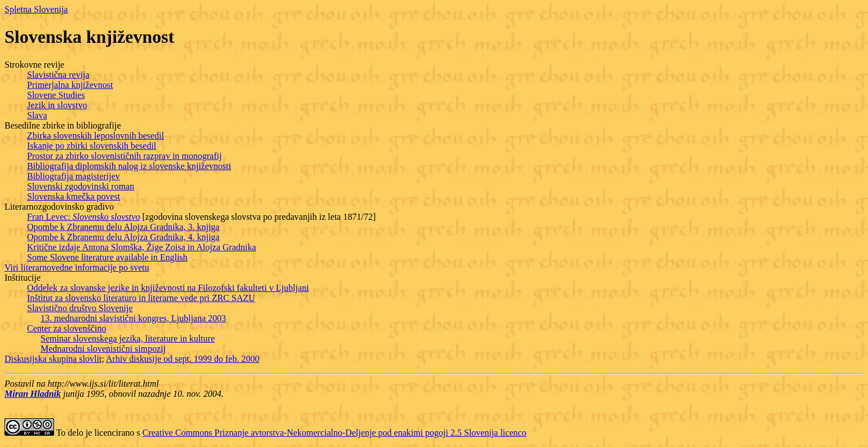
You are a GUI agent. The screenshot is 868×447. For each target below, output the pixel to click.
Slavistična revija (58, 75)
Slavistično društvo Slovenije (80, 308)
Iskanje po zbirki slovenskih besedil (92, 146)
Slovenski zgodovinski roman (81, 186)
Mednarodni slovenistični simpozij (103, 349)
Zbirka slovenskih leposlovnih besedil (95, 136)
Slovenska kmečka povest (74, 196)
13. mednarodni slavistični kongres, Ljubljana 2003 (133, 318)
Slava (37, 115)
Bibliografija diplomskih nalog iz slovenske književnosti (129, 166)
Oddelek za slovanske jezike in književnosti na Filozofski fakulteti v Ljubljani (168, 288)
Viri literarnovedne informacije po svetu (77, 267)
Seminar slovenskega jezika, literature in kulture (128, 338)
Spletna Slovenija (36, 9)
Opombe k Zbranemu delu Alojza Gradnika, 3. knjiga (123, 227)
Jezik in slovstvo (57, 105)
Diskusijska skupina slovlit (53, 359)
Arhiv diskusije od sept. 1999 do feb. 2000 (182, 359)
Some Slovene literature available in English (107, 257)
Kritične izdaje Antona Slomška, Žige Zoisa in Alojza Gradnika (142, 247)
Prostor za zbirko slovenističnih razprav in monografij (124, 156)
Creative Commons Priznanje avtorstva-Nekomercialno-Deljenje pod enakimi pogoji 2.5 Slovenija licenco (335, 433)
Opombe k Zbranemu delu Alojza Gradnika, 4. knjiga (123, 237)
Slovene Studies (56, 95)
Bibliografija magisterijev (74, 176)
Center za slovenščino (66, 328)
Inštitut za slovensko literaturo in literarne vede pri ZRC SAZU (141, 298)
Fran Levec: (83, 217)
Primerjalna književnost (70, 85)
